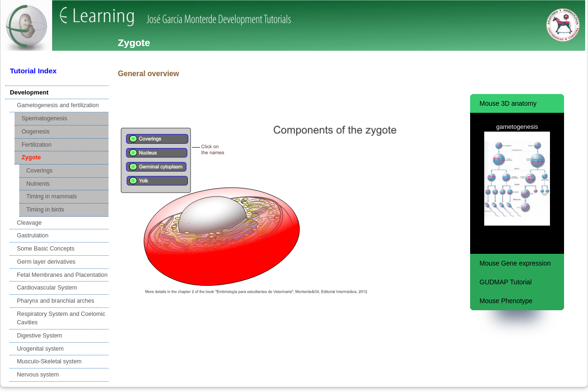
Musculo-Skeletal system (49, 361)
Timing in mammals (51, 196)
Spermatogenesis (44, 118)
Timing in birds (45, 210)
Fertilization (37, 145)
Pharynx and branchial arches (56, 301)
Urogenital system (40, 349)
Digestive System (39, 336)
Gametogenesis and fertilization (58, 105)
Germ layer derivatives (46, 262)
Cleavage (29, 223)
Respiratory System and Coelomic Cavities (61, 318)
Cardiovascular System (47, 288)
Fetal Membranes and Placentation (62, 275)
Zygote (31, 157)
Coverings (39, 171)
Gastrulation (33, 235)
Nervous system (38, 375)
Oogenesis (36, 132)
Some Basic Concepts (46, 249)
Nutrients (38, 184)
